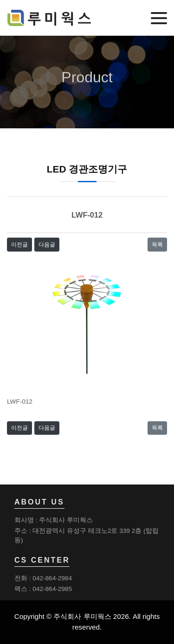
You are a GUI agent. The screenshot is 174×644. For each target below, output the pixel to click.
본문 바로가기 (0, 0)
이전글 (19, 245)
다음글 (47, 245)
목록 (157, 245)
